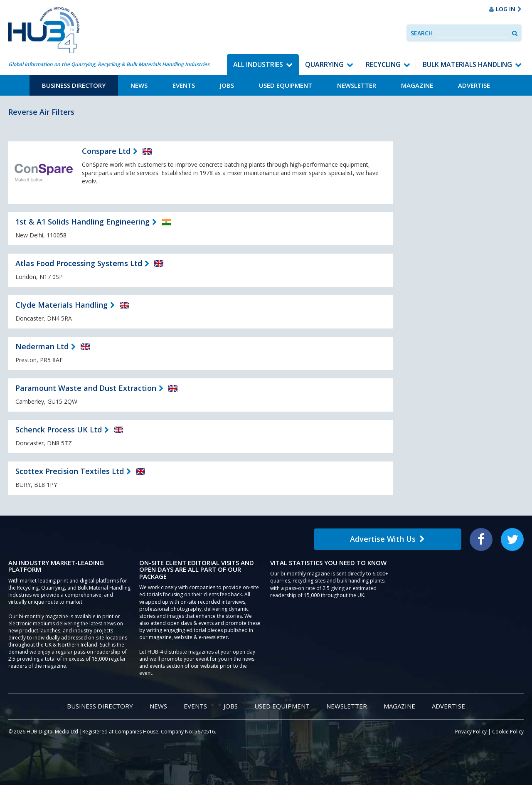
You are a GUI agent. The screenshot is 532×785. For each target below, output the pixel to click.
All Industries (258, 64)
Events (184, 85)
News (139, 85)
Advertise (474, 85)
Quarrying (324, 64)
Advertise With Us (387, 539)
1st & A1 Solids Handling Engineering (83, 222)
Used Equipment (286, 85)
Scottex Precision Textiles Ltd (70, 471)
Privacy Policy (471, 732)
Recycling (383, 64)
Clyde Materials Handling (62, 305)
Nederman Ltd (42, 346)
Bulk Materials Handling (467, 64)
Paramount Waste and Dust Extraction (86, 388)
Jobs (227, 85)
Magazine (417, 85)
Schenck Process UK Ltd (59, 430)
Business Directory (74, 85)
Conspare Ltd (106, 151)
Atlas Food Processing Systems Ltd (79, 263)
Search (422, 33)
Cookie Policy (508, 732)
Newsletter (357, 85)
